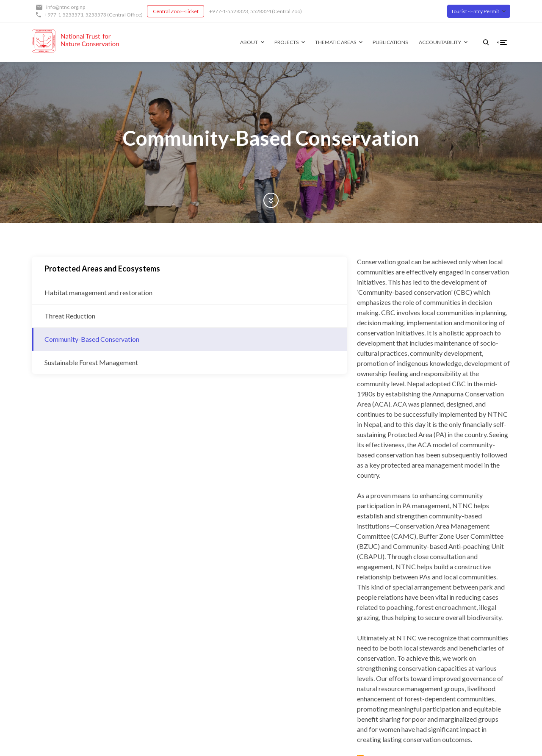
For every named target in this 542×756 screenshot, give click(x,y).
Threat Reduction (70, 316)
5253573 (96, 15)
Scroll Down (271, 200)
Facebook (277, 642)
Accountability (426, 42)
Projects (273, 42)
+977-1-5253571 (64, 15)
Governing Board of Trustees (205, 654)
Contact (177, 690)
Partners (178, 666)
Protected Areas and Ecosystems (102, 269)
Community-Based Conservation (92, 339)
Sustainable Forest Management (91, 362)
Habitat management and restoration (98, 292)
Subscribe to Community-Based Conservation (199, 504)
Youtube (275, 666)
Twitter (274, 654)
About (235, 42)
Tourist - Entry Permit (475, 11)
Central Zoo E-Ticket (176, 11)
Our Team (179, 678)
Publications (377, 42)
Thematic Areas (322, 42)
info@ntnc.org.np (66, 7)
